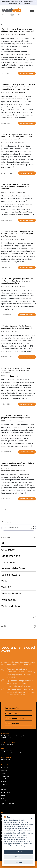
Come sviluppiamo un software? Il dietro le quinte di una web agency (18, 464)
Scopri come (26, 4)
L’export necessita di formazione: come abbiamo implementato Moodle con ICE (18, 30)
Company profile (12, 708)
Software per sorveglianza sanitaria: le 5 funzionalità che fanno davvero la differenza (18, 370)
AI (3, 543)
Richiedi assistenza (13, 723)
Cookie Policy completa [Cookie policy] (24, 846)
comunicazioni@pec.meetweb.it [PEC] (11, 753)
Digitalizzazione (11, 556)
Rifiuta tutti (19, 857)
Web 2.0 (6, 581)
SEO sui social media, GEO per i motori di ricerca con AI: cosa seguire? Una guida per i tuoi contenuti (18, 234)
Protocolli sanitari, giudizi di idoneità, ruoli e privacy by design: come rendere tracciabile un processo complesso (18, 87)
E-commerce (9, 562)
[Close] (31, 818)
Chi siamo (4, 790)
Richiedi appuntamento (14, 718)
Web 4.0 (6, 587)
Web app (4, 770)
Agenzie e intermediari (8, 804)
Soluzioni (4, 784)
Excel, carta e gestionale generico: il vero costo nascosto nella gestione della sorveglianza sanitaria (18, 281)
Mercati (4, 782)
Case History (9, 550)
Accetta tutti (18, 852)
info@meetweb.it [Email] (7, 751)
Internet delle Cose (13, 568)
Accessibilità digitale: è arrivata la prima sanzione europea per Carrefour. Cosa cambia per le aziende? (17, 137)
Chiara (12, 35)
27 (13, 509)
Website (4, 773)
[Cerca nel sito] (33, 528)
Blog (3, 798)
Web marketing (11, 606)
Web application (11, 593)
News (3, 795)
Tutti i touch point (12, 713)
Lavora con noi (6, 792)
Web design (9, 600)
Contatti (4, 801)
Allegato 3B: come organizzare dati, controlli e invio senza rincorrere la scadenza (16, 187)
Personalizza (8, 840)
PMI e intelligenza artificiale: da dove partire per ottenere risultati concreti (16, 327)
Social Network (11, 575)
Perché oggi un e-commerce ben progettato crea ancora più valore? (16, 417)
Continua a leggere (27, 73)
